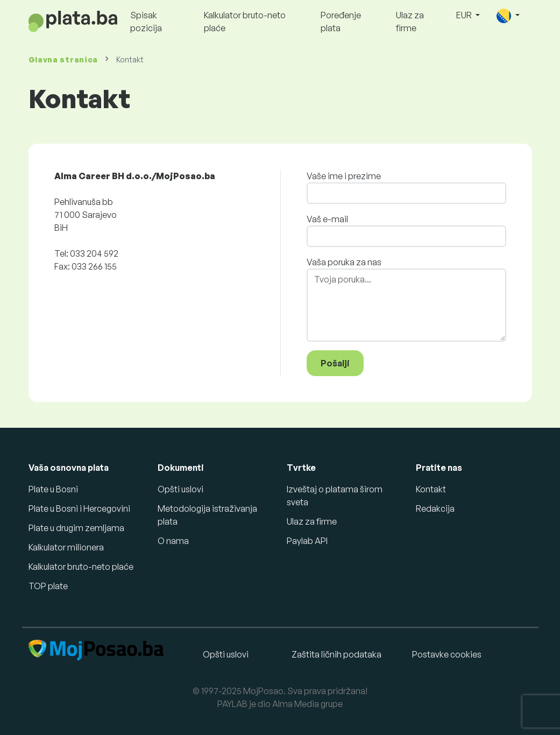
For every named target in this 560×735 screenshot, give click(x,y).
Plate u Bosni (53, 489)
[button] (508, 16)
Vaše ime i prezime (344, 176)
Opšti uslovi (180, 489)
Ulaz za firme (410, 22)
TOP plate (48, 586)
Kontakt (431, 489)
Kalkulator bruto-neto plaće (245, 22)
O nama (173, 541)
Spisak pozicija (146, 22)
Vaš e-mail (327, 219)
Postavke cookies (447, 654)
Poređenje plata (341, 22)
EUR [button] (465, 15)
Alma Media (296, 704)
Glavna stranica (63, 59)
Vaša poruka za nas (344, 262)
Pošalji (335, 363)
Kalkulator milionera (66, 547)
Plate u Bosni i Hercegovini (79, 508)
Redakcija (435, 508)
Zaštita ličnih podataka (336, 654)
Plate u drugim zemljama (76, 528)
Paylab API (307, 541)
